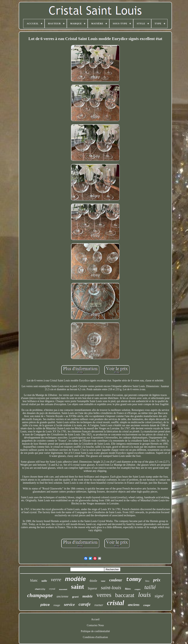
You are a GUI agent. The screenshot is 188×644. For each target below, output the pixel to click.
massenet (63, 589)
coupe (147, 605)
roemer (99, 605)
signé (159, 596)
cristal (116, 603)
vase (103, 581)
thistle (93, 581)
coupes (138, 589)
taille (44, 581)
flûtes (128, 589)
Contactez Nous (95, 625)
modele (87, 596)
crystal (52, 589)
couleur (116, 580)
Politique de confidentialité (95, 631)
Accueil (95, 619)
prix (157, 580)
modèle (76, 579)
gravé (75, 597)
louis (145, 595)
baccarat (125, 595)
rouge (57, 605)
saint (78, 587)
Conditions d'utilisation (95, 637)
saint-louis (111, 588)
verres (104, 595)
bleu (147, 581)
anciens (134, 605)
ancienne (63, 596)
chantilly (40, 589)
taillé (150, 587)
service (69, 605)
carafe (85, 604)
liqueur (92, 588)
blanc (34, 580)
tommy (134, 580)
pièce (45, 605)
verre (56, 580)
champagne (40, 595)
